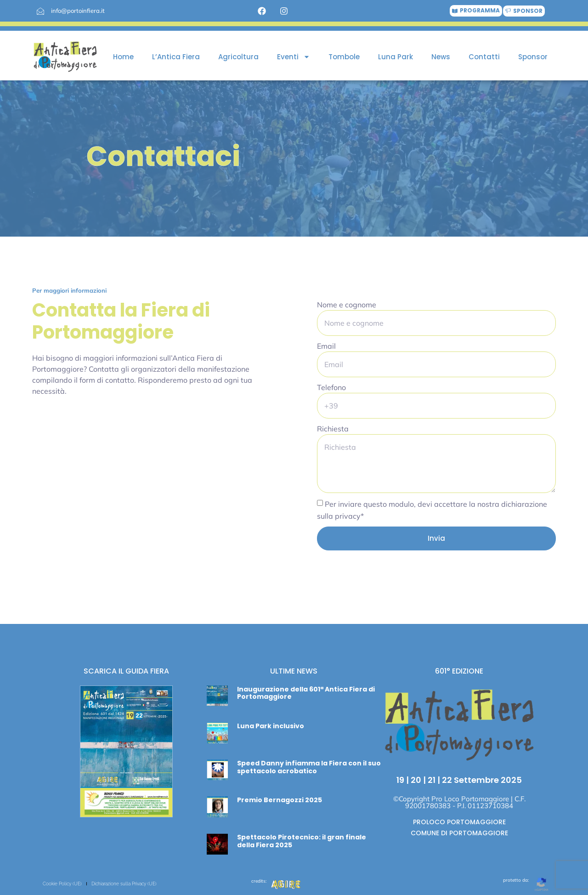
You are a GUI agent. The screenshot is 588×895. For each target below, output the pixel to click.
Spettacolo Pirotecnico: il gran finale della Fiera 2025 (302, 841)
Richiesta (333, 429)
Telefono (331, 387)
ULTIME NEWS (294, 671)
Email (326, 346)
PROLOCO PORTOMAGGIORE (459, 822)
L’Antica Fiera (176, 57)
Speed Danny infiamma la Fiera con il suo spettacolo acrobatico (309, 767)
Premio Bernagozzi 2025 (280, 800)
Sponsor (533, 57)
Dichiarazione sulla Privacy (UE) (124, 884)
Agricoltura (238, 57)
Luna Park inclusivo (271, 726)
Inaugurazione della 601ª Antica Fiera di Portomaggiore (306, 693)
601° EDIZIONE (459, 671)
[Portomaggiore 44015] (152, 481)
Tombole (344, 57)
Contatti (484, 57)
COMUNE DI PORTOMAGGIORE (459, 833)
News (441, 57)
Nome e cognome (347, 305)
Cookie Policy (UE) (62, 884)
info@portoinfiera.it (78, 11)
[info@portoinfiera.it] (40, 11)
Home (123, 57)
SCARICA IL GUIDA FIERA (126, 671)
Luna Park (396, 57)
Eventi (294, 57)
